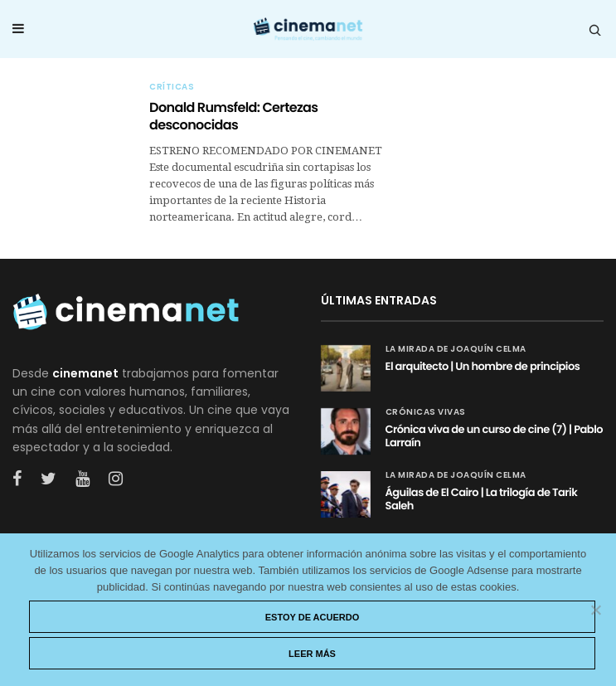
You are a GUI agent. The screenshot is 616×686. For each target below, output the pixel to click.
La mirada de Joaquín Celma (456, 349)
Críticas (172, 87)
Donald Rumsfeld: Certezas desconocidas (233, 116)
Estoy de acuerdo (313, 617)
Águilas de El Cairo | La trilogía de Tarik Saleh (482, 499)
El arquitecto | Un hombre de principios (483, 366)
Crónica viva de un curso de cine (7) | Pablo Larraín (495, 436)
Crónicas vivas (426, 412)
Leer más (312, 654)
